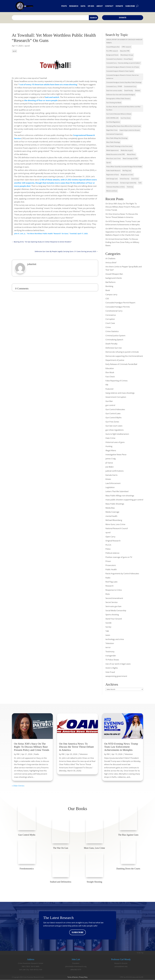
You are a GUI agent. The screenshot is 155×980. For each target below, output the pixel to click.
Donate (119, 6)
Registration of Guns (113, 175)
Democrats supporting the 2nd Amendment (124, 356)
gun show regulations (115, 430)
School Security (124, 179)
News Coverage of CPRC (130, 158)
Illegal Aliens (111, 450)
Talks (140, 183)
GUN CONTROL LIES (112, 118)
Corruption (110, 319)
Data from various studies (114, 91)
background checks (114, 278)
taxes (108, 635)
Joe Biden (110, 467)
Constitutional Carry (130, 86)
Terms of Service (73, 977)
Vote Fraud (110, 672)
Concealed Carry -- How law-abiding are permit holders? (123, 63)
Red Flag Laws (127, 171)
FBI (107, 385)
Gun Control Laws (113, 413)
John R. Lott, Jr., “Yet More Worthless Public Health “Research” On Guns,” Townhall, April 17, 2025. (51, 234)
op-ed (27, 46)
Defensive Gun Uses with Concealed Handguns (121, 95)
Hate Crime (110, 438)
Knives (108, 479)
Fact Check (110, 377)
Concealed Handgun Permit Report (120, 303)
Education (110, 368)
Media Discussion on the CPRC (116, 154)
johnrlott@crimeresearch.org (76, 966)
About (100, 6)
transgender (111, 656)
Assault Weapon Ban (114, 274)
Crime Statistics (112, 331)
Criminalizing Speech (114, 340)
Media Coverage (112, 512)
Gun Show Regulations (113, 122)
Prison (108, 561)
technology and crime (115, 639)
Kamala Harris (111, 475)
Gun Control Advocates (115, 409)
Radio (108, 578)
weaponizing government (116, 676)
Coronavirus (111, 315)
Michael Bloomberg (114, 520)
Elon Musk (110, 372)
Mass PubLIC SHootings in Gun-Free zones (119, 146)
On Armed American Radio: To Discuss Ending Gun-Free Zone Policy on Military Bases (122, 242)
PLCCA (108, 545)
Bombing (109, 286)
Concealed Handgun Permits (118, 307)
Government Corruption (116, 397)
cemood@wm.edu (121, 966)
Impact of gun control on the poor (130, 130)
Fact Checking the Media (114, 103)
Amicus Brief (111, 263)
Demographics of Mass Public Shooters (118, 99)
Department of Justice (115, 360)
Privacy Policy (83, 977)
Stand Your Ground (112, 183)
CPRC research (126, 47)
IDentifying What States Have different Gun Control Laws (124, 126)
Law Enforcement (113, 483)
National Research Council (117, 528)
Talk (107, 631)
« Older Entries (18, 786)
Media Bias (110, 508)
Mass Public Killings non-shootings (120, 496)
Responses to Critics (127, 175)
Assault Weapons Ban (113, 47)
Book (108, 290)
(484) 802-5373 (76, 970)
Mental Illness (131, 154)
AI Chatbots (110, 258)
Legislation (110, 487)
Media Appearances (112, 150)
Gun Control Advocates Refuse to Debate (119, 114)
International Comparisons (114, 134)
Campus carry (111, 294)
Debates (138, 91)
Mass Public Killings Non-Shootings (117, 138)
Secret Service (112, 602)
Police (108, 549)
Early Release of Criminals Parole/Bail (121, 364)
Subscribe (130, 6)
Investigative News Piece (116, 454)
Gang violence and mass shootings (120, 393)
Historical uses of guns (115, 442)
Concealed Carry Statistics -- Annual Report (119, 59)
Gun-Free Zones (126, 118)
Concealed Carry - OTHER (114, 86)
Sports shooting (112, 615)
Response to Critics (114, 590)
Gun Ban (109, 401)
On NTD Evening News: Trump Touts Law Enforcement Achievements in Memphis (121, 747)
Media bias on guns (127, 150)
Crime (108, 327)
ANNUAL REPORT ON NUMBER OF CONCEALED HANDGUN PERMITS (124, 41)
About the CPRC (125, 51)
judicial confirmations (115, 471)
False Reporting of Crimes (116, 381)
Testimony (130, 187)
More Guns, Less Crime (113, 158)
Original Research (113, 541)
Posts (64, 6)
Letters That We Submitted (117, 491)
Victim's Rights (112, 668)
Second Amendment (114, 598)
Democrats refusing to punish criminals (122, 352)
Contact (109, 6)
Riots (108, 594)
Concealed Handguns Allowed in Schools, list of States (123, 67)
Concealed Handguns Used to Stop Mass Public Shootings (124, 82)
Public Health (111, 569)
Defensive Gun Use (114, 348)
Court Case (110, 323)
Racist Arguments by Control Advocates (122, 573)
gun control (110, 405)
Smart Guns (135, 179)
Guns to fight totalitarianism (117, 434)
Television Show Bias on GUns (116, 187)
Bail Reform (111, 282)
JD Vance (109, 463)
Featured (109, 389)
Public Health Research (113, 171)
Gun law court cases (114, 426)
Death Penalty (129, 91)
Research (74, 6)
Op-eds (91, 6)
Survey (108, 627)
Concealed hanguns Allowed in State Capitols (120, 71)
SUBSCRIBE (77, 932)
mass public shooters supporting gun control (124, 500)
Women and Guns (112, 191)
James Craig (111, 459)
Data (83, 6)
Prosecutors (111, 565)
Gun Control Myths (113, 417)
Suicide (108, 623)
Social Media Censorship (116, 610)
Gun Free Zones (112, 422)
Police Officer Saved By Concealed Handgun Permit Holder (124, 167)
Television (110, 643)
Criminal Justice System (115, 336)
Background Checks (112, 55)
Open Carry (110, 537)
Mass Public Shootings (113, 142)
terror (108, 647)
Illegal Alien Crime (112, 130)
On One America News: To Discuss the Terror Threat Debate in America (76, 747)
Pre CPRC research (112, 51)
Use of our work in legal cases (118, 664)
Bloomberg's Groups (127, 55)
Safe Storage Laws (112, 179)
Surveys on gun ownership (128, 183)
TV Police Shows (112, 660)
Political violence (112, 553)
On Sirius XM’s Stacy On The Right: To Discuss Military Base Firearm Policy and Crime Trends (122, 207)
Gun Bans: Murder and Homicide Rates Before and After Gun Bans (123, 108)
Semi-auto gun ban (113, 606)
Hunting (109, 446)
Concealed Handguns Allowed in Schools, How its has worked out (123, 77)
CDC (107, 299)
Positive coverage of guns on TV (119, 557)
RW (18, 754)
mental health (111, 516)
